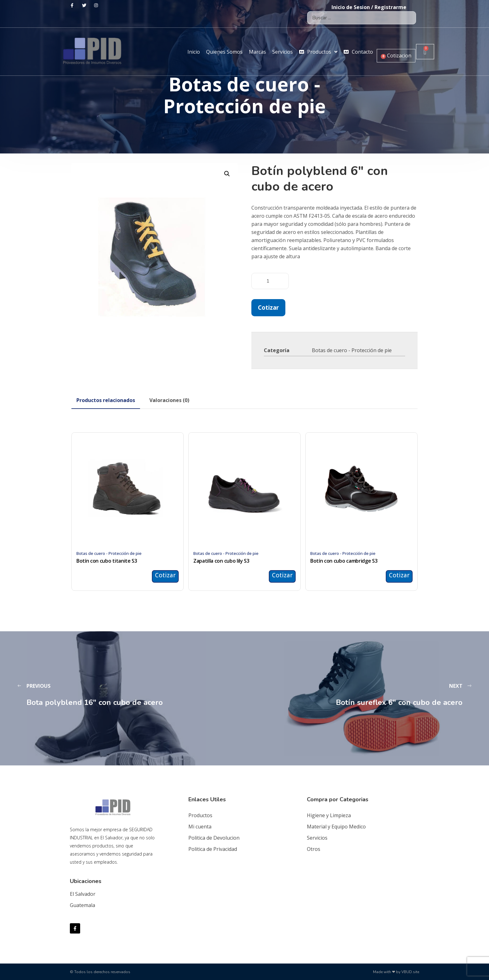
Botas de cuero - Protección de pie (352, 350)
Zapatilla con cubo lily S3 (221, 561)
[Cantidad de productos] (270, 281)
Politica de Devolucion (214, 838)
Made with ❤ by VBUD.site (396, 972)
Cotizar (268, 307)
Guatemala (82, 905)
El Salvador (83, 894)
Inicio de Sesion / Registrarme (369, 7)
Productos (200, 815)
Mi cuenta (200, 827)
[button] (227, 174)
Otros (314, 849)
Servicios (317, 838)
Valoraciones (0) (169, 400)
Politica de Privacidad (213, 849)
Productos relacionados (106, 400)
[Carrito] (425, 52)
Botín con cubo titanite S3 (107, 561)
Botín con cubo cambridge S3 (344, 561)
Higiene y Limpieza (329, 815)
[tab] (106, 400)
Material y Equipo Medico (336, 827)
